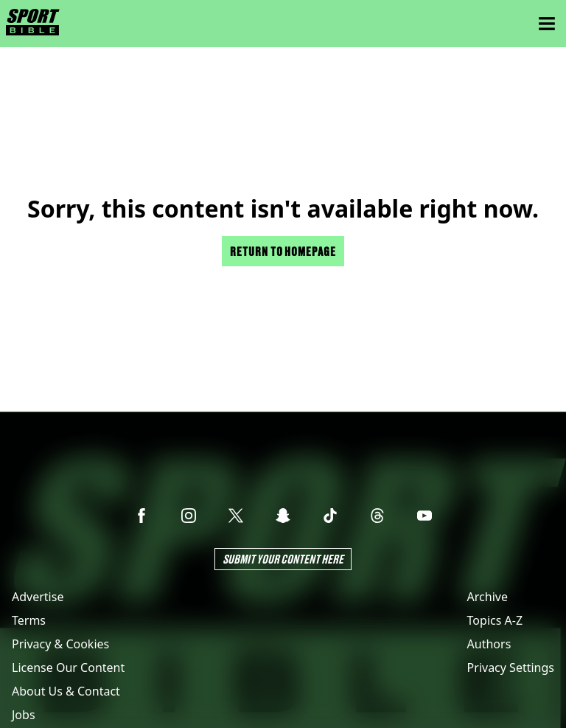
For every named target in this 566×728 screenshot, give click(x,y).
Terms (29, 620)
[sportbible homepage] (33, 24)
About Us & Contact (66, 691)
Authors (489, 644)
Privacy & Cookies (60, 644)
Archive (488, 597)
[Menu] (547, 24)
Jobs (24, 715)
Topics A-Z (495, 620)
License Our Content (68, 668)
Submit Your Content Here (283, 559)
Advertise (38, 597)
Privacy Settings (511, 668)
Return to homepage (283, 251)
